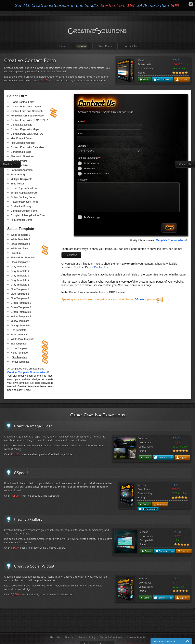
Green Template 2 (21, 307)
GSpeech (141, 299)
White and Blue (19, 248)
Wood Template (19, 335)
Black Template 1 (20, 244)
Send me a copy (91, 217)
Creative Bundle (136, 637)
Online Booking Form (23, 197)
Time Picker (17, 184)
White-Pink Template (22, 339)
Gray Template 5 (20, 285)
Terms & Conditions (111, 637)
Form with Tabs (19, 165)
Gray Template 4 (20, 280)
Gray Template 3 (20, 276)
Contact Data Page (21, 125)
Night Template (19, 353)
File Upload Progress (23, 143)
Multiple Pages (19, 161)
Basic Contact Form (23, 102)
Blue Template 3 (20, 298)
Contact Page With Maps (25, 129)
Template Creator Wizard (171, 240)
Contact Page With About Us (27, 134)
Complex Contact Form (24, 211)
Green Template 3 (21, 312)
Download (160, 504)
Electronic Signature (22, 156)
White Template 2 (20, 239)
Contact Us (130, 46)
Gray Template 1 (20, 267)
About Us (55, 637)
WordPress (105, 46)
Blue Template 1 (20, 289)
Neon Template (19, 348)
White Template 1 (20, 235)
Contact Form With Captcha (26, 107)
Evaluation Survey (21, 206)
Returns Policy (87, 637)
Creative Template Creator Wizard (28, 372)
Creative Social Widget (34, 566)
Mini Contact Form (21, 138)
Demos (144, 504)
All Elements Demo (22, 220)
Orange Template (20, 325)
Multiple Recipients (21, 179)
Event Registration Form (24, 188)
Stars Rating (18, 174)
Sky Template (18, 344)
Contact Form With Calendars (27, 147)
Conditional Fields (21, 152)
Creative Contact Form (30, 60)
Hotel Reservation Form (24, 202)
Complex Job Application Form (28, 215)
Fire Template (19, 357)
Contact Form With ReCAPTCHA (29, 120)
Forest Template (20, 362)
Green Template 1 (21, 303)
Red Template (19, 330)
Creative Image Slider (33, 426)
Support (181, 79)
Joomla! (82, 46)
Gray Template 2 (20, 271)
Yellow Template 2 (21, 321)
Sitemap (69, 637)
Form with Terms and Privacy (27, 116)
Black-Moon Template (23, 257)
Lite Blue (16, 253)
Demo (144, 79)
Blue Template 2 (20, 294)
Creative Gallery (28, 519)
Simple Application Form (24, 193)
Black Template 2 (20, 262)
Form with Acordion (22, 170)
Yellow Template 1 (21, 316)
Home (61, 46)
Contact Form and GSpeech (27, 111)
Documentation (163, 79)
